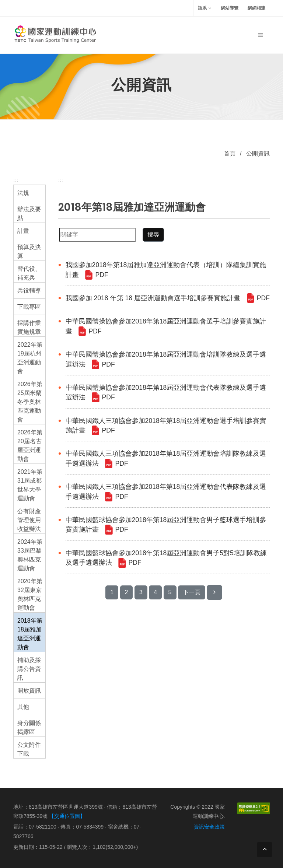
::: (16, 180)
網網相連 (256, 8)
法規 (23, 193)
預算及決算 (29, 251)
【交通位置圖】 (67, 816)
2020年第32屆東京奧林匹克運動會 (30, 594)
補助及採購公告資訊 (29, 669)
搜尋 (153, 234)
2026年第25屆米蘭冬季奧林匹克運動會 (30, 402)
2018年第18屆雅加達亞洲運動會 (30, 634)
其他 (23, 707)
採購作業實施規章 (29, 327)
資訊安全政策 (209, 827)
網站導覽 (230, 8)
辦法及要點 (29, 213)
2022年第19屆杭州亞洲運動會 (30, 358)
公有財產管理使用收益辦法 (29, 520)
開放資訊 (29, 691)
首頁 (230, 153)
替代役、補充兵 (29, 273)
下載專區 (29, 307)
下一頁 (192, 592)
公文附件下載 (29, 749)
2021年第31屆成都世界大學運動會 (30, 485)
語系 (205, 8)
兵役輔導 (29, 290)
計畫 (23, 231)
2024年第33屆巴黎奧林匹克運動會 (30, 555)
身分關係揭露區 (29, 727)
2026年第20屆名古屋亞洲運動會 (30, 446)
